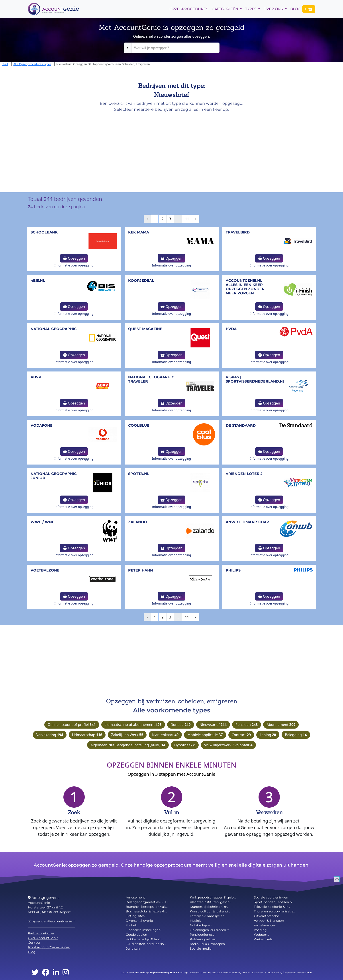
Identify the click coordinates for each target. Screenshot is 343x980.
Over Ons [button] (274, 9)
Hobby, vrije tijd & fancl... (145, 939)
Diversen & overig (139, 921)
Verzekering (50, 735)
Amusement (135, 897)
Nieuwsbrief (213, 725)
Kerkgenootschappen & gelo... (213, 897)
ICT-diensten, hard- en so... (146, 944)
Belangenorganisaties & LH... (148, 902)
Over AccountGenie (43, 938)
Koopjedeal (141, 281)
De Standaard (241, 425)
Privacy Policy (274, 973)
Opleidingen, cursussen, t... (210, 930)
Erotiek (131, 925)
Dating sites (135, 916)
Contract (241, 735)
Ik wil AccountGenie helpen (49, 947)
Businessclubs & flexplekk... (146, 911)
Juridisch (133, 949)
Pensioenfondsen (203, 935)
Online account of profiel (72, 725)
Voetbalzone (45, 570)
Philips (233, 570)
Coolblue (139, 425)
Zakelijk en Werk (127, 735)
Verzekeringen (265, 925)
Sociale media (201, 949)
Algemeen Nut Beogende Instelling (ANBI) (128, 745)
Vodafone (42, 425)
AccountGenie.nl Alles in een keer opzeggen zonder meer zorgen (245, 287)
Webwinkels (263, 939)
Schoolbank (44, 232)
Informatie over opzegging (74, 265)
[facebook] (46, 973)
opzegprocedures (189, 9)
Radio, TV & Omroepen (207, 944)
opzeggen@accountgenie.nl (52, 921)
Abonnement (281, 725)
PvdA (231, 329)
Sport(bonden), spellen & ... (274, 902)
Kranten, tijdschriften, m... (210, 907)
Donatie (181, 725)
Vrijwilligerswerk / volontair (228, 745)
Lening (268, 735)
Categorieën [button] (225, 9)
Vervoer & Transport (269, 921)
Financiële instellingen (143, 930)
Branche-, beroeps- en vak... (147, 907)
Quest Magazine (145, 329)
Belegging (296, 735)
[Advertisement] (133, 151)
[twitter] (35, 973)
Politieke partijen (203, 939)
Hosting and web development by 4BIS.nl (226, 973)
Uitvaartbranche (266, 916)
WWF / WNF (42, 522)
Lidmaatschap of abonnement (133, 725)
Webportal (262, 935)
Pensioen (247, 725)
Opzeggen (74, 258)
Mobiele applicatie (205, 735)
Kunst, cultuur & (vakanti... (210, 911)
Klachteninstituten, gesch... (211, 902)
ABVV (36, 377)
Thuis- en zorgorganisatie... (275, 911)
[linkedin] (56, 973)
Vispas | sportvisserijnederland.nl (255, 379)
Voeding (260, 930)
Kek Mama (139, 232)
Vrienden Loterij (244, 474)
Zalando (138, 522)
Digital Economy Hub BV (165, 973)
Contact (34, 943)
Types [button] (251, 9)
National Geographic (54, 329)
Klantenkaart (165, 735)
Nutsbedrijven (201, 925)
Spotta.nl (139, 474)
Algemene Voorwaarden (298, 973)
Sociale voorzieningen (271, 897)
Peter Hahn (141, 570)
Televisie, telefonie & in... (272, 907)
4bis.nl (38, 281)
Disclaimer (258, 973)
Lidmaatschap (87, 735)
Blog (295, 9)
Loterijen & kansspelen (207, 916)
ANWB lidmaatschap (247, 522)
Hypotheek (185, 745)
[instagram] (66, 973)
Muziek (195, 921)
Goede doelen (136, 935)
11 (187, 219)
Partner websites (41, 933)
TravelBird (238, 232)
